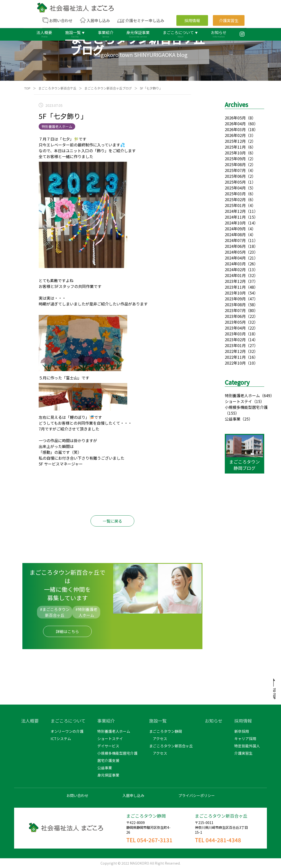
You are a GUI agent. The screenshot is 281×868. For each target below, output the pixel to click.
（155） (232, 413)
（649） (267, 395)
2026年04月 (235, 124)
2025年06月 (235, 176)
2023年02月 (235, 340)
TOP (27, 88)
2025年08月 (235, 164)
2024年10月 (235, 223)
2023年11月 (235, 287)
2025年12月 (235, 141)
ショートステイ (238, 401)
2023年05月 (235, 322)
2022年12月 (235, 351)
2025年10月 (235, 153)
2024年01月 (235, 275)
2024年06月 (235, 246)
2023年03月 (235, 334)
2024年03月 (235, 264)
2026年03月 (235, 129)
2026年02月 (235, 135)
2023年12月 (235, 281)
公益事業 (233, 419)
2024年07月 (235, 240)
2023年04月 (235, 328)
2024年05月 (235, 252)
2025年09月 (235, 159)
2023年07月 (235, 310)
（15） (258, 401)
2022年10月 (235, 363)
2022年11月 (235, 357)
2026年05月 (235, 118)
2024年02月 (235, 269)
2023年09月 (235, 299)
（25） (246, 419)
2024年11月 (235, 217)
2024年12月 (235, 211)
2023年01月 (235, 345)
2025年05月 (235, 182)
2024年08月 (235, 234)
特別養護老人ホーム (242, 395)
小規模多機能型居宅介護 (246, 407)
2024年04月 (235, 258)
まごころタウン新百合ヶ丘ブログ (108, 88)
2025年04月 (235, 188)
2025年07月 (235, 170)
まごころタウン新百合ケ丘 (57, 88)
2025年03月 (235, 194)
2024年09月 (235, 229)
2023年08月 (235, 304)
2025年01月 (235, 205)
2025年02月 (235, 199)
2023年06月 (235, 316)
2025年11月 (235, 147)
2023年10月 (235, 293)
